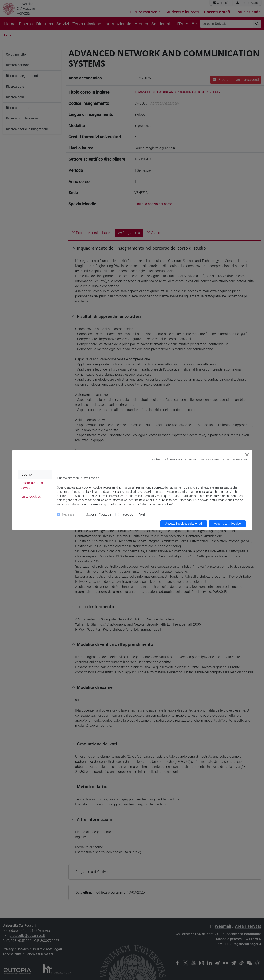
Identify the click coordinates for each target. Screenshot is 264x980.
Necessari (69, 514)
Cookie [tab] (27, 475)
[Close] (247, 455)
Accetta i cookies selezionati (184, 524)
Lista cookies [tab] (31, 496)
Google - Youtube (98, 514)
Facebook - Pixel (133, 514)
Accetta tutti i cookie (227, 524)
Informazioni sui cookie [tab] (34, 485)
